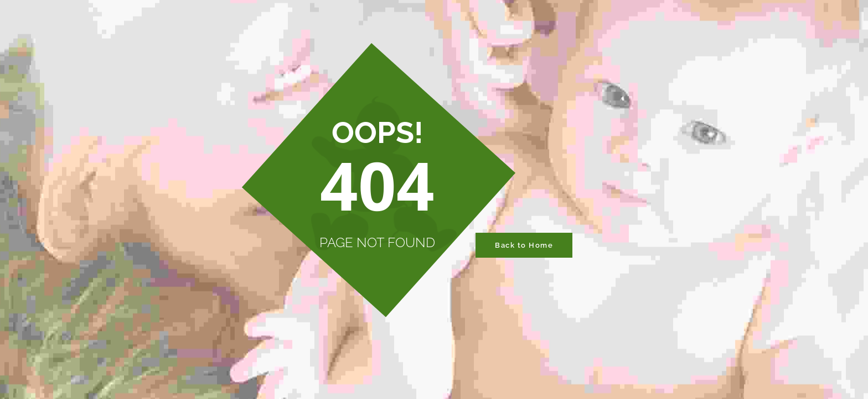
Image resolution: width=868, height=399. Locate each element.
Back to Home (524, 245)
